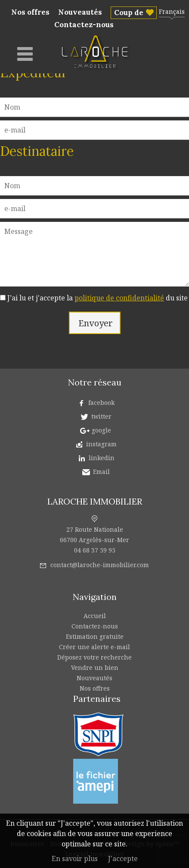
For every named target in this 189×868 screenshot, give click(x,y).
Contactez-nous (84, 25)
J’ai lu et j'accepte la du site (98, 298)
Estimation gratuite (95, 636)
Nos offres (30, 12)
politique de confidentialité (119, 298)
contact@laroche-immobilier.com (100, 565)
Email (101, 472)
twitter (101, 416)
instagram (101, 444)
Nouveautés (80, 12)
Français (172, 11)
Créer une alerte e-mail (94, 647)
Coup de (129, 13)
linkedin (102, 458)
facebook (101, 402)
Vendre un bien (95, 668)
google (101, 430)
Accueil (95, 616)
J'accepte (123, 859)
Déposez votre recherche (94, 657)
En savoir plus (75, 859)
